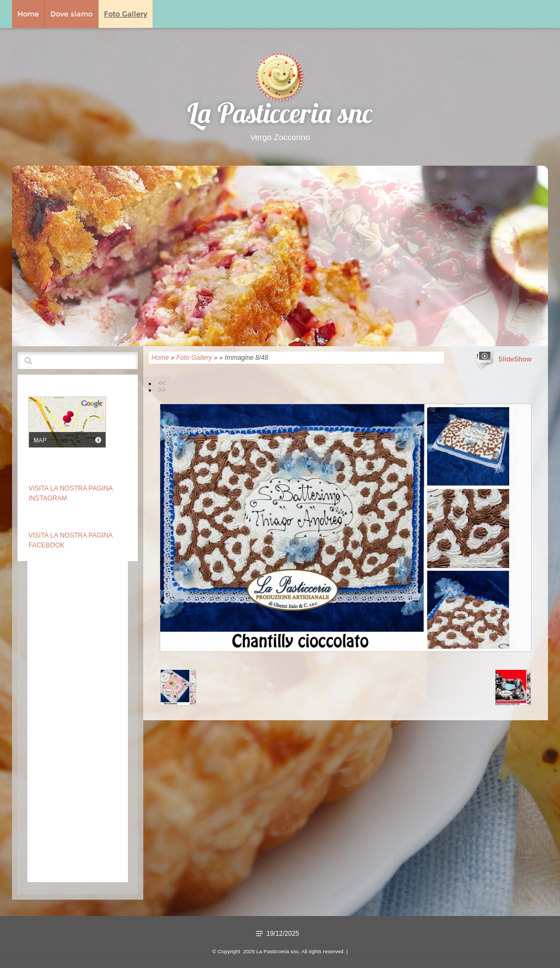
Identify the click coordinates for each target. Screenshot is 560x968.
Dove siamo (71, 14)
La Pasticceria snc (280, 116)
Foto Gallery (126, 14)
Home (28, 14)
